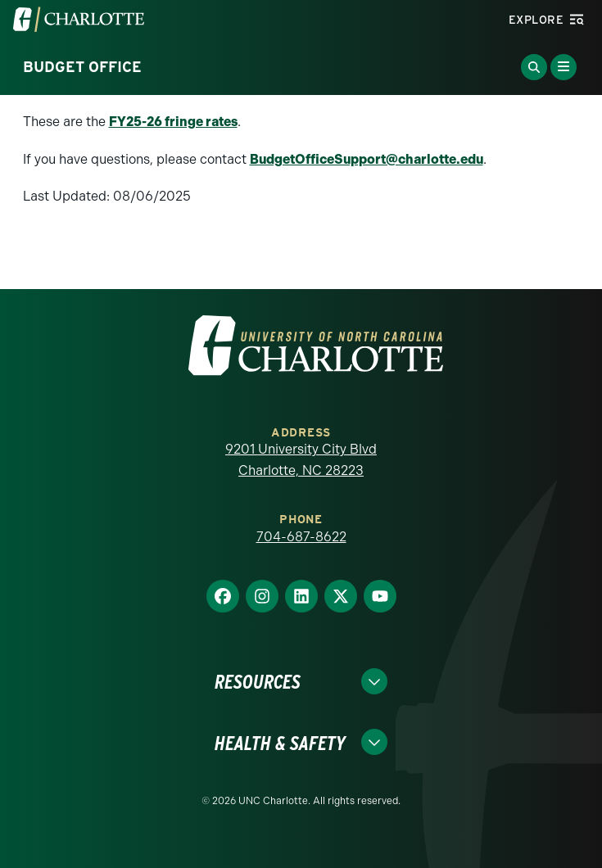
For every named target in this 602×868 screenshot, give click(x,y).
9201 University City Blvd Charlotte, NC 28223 (301, 460)
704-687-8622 (301, 537)
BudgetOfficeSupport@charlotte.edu (367, 159)
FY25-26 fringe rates (173, 122)
